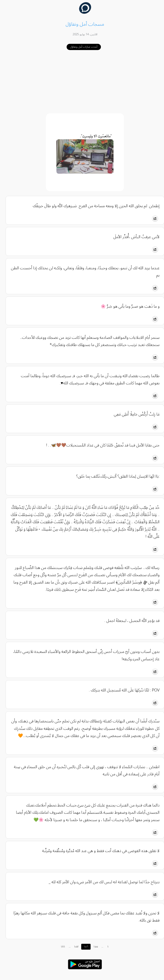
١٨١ (60, 947)
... (67, 947)
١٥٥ (93, 947)
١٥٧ (73, 947)
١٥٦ (83, 947)
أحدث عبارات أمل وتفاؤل (81, 47)
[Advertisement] (82, 82)
